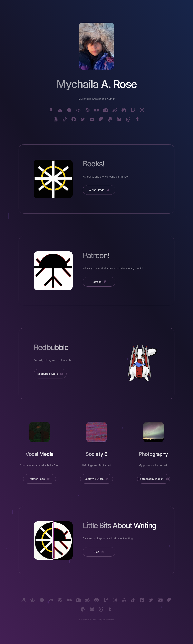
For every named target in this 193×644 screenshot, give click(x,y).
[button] (51, 110)
